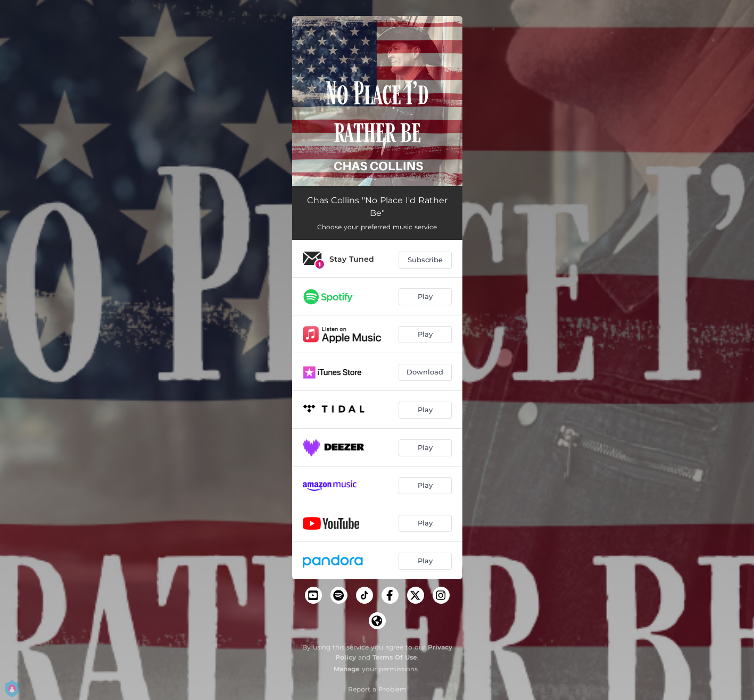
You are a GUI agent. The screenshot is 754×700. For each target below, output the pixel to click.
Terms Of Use (395, 657)
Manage (347, 669)
